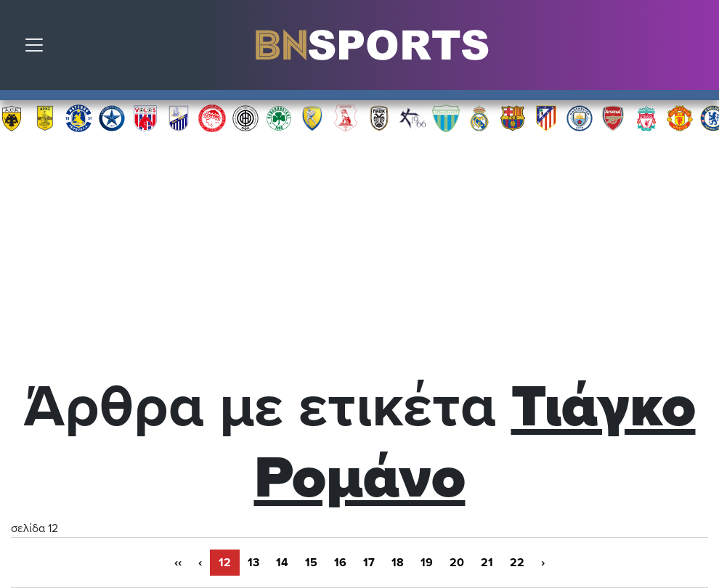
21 (487, 563)
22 (517, 563)
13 (253, 563)
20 (457, 563)
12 (225, 563)
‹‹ (178, 563)
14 (282, 563)
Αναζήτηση (697, 49)
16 (340, 563)
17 (369, 563)
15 (311, 563)
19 (427, 563)
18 (398, 563)
